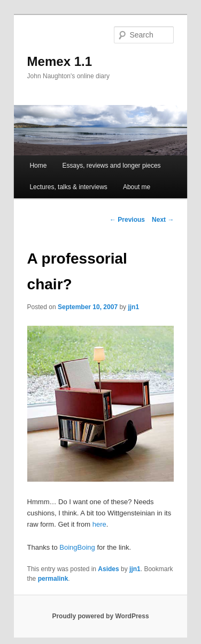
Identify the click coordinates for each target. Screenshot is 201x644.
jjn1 (133, 307)
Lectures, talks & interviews (68, 187)
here (99, 524)
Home (38, 166)
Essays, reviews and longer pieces (112, 166)
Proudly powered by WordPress (100, 616)
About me (137, 187)
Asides (108, 569)
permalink (53, 579)
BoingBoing (77, 547)
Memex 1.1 (60, 61)
